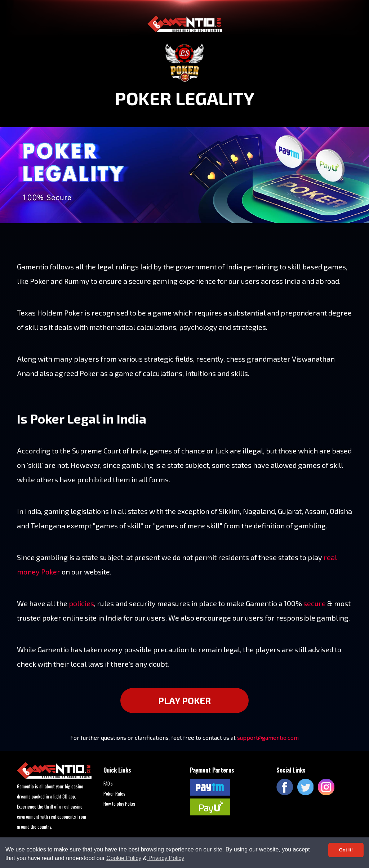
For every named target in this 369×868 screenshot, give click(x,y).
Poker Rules (114, 793)
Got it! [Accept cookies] (346, 850)
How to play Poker (120, 804)
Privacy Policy (165, 858)
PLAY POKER (184, 701)
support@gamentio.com (268, 737)
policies (81, 603)
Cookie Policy (124, 858)
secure (315, 603)
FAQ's (108, 783)
